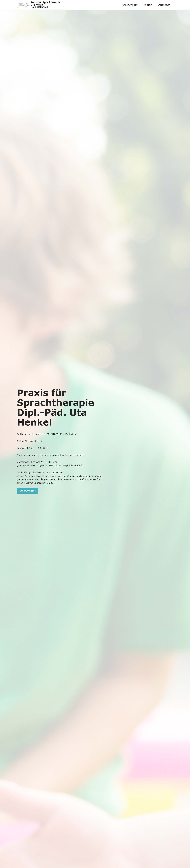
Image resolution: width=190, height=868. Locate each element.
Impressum (164, 5)
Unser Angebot (130, 5)
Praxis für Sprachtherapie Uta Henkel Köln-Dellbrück (45, 5)
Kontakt (148, 5)
